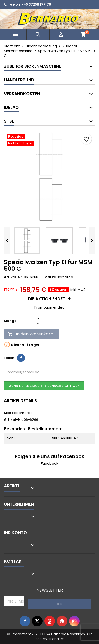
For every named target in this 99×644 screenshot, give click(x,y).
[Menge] (27, 321)
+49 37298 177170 (36, 4)
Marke (50, 277)
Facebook (50, 463)
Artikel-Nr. (13, 277)
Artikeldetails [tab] (20, 401)
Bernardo (25, 413)
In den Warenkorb (31, 334)
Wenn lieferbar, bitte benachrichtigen (44, 386)
